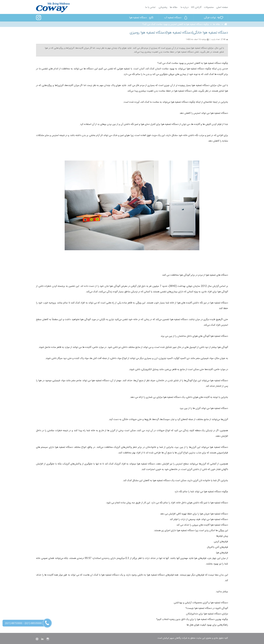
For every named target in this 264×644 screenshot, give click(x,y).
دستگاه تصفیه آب (177, 18)
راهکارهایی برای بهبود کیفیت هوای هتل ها (207, 625)
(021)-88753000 (14, 623)
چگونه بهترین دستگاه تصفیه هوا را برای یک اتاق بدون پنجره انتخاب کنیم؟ (192, 619)
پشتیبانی (163, 7)
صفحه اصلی (222, 7)
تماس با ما (150, 7)
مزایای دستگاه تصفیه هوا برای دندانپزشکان (207, 614)
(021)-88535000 (33, 623)
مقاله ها (174, 7)
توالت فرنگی (214, 18)
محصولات (209, 7)
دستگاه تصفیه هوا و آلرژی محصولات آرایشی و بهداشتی (201, 603)
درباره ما (184, 7)
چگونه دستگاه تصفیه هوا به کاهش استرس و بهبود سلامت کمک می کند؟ (176, 25)
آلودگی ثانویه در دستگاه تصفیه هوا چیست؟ (207, 608)
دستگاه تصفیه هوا (142, 18)
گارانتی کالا (196, 7)
